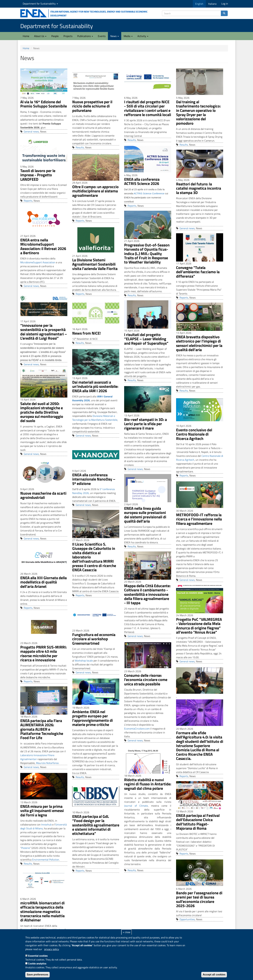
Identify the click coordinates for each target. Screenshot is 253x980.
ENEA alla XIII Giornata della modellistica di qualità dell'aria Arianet (43, 582)
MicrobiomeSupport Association (38, 262)
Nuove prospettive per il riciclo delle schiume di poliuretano (92, 106)
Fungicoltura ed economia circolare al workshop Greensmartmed (94, 639)
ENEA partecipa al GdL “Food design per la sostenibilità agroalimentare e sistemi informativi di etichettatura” (96, 825)
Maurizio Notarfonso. (48, 763)
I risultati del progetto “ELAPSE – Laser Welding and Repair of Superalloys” (146, 339)
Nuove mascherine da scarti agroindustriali (43, 495)
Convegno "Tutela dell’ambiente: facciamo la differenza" (198, 272)
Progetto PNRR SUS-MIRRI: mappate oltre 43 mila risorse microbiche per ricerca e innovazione (43, 653)
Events (102, 36)
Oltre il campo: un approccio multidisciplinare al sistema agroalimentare (95, 191)
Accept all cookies (214, 975)
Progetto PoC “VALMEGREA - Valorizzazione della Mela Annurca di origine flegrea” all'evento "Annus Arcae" (199, 626)
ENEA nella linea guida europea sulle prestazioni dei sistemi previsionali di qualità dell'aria (145, 515)
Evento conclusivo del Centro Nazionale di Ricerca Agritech (194, 434)
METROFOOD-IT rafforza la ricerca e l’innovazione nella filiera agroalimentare (199, 519)
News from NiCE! (86, 333)
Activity (143, 36)
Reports (28, 201)
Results (80, 147)
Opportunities (187, 919)
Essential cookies (38, 956)
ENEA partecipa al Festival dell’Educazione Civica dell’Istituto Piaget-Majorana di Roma (198, 822)
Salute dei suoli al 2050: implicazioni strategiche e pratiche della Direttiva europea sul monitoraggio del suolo (42, 412)
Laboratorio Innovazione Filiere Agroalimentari (37, 757)
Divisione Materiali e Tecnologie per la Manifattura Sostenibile (95, 418)
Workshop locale (84, 661)
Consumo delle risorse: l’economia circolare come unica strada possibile (146, 680)
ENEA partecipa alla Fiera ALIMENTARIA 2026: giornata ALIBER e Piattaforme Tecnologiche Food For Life (42, 729)
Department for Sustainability (40, 4)
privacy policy (52, 949)
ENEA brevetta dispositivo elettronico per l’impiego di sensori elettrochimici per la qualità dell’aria (199, 343)
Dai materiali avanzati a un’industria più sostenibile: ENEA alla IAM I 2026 (95, 386)
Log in (225, 4)
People (55, 36)
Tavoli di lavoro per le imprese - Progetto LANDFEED (38, 175)
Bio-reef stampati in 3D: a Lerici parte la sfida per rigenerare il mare (145, 424)
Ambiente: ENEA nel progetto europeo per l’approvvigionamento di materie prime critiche (93, 718)
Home (26, 36)
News (115, 36)
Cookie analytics (37, 963)
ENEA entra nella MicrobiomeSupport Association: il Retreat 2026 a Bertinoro (43, 246)
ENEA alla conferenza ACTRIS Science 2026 (142, 181)
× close (126, 932)
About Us (40, 36)
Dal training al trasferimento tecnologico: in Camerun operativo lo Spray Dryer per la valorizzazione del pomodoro (198, 112)
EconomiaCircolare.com (137, 729)
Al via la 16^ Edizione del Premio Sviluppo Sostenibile (44, 104)
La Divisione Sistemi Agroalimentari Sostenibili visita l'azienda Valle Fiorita (95, 264)
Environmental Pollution (46, 860)
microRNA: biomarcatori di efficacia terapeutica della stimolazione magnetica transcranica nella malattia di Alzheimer (42, 911)
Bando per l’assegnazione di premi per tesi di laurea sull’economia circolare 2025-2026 (199, 899)
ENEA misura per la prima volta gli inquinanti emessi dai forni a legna (42, 811)
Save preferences (38, 975)
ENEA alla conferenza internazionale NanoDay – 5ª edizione (94, 479)
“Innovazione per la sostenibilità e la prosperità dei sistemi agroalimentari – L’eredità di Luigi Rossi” (44, 332)
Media (128, 36)
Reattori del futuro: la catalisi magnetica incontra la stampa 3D (199, 188)
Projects (68, 36)
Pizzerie (26, 848)
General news (31, 131)
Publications (85, 36)
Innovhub (46, 824)
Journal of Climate (136, 806)
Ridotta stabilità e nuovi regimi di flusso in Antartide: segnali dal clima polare (148, 784)
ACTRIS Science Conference (149, 194)
